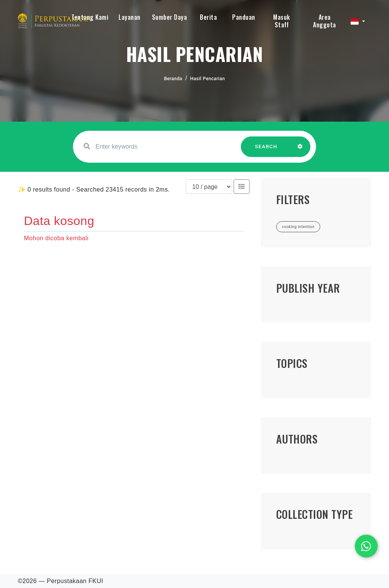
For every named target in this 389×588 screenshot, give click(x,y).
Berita (208, 17)
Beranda (173, 79)
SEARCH (266, 150)
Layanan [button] (130, 17)
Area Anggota (325, 21)
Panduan (244, 17)
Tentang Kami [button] (90, 17)
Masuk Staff (282, 21)
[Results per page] (209, 187)
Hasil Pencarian (208, 79)
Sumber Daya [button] (170, 17)
